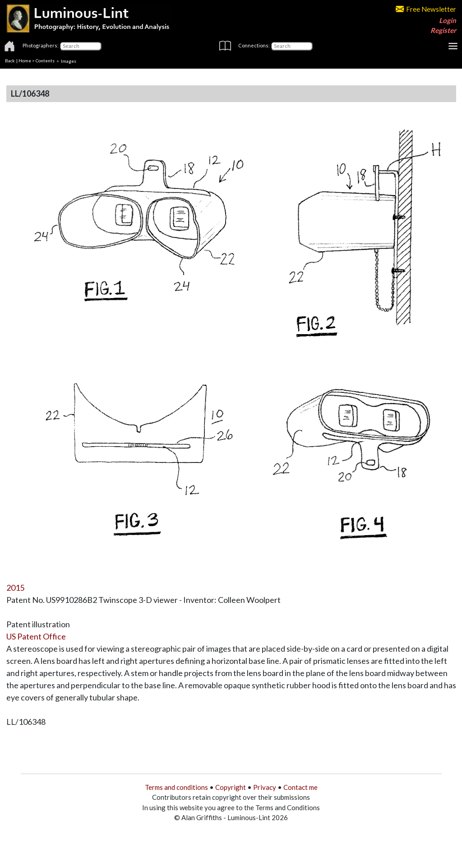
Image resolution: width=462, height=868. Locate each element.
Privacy (265, 787)
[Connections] (292, 46)
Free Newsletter (426, 9)
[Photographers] (81, 46)
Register (443, 30)
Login (448, 20)
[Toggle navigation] (453, 46)
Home (25, 61)
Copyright (231, 787)
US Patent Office (36, 636)
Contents (45, 61)
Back (10, 61)
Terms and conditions (176, 787)
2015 (15, 588)
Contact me (300, 787)
